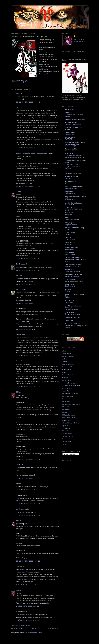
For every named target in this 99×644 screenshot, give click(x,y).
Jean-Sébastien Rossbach (71, 386)
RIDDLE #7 (69, 298)
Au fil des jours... (70, 193)
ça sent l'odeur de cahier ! (73, 315)
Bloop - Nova (70, 284)
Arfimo (65, 359)
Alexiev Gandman (68, 356)
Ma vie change (70, 303)
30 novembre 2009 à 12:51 (28, 504)
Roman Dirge (67, 420)
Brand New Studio (69, 367)
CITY (67, 183)
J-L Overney (69, 109)
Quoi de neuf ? (70, 313)
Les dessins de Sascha (73, 203)
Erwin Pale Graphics (72, 318)
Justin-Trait (66, 391)
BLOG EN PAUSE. (71, 200)
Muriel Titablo (70, 233)
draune (19, 566)
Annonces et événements (73, 124)
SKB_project (69, 223)
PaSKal (65, 412)
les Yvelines (69, 215)
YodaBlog (66, 444)
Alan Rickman (69, 249)
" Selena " (68, 230)
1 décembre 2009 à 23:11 (28, 606)
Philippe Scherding (69, 415)
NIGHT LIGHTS (70, 255)
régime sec (68, 245)
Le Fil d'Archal (70, 137)
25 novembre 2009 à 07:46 (28, 102)
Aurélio (65, 362)
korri (18, 93)
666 (17, 191)
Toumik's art (69, 301)
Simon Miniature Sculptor (71, 423)
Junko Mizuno (67, 388)
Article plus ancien (53, 628)
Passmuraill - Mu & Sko (73, 274)
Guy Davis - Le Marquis (70, 383)
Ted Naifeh (66, 428)
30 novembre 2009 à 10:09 (28, 490)
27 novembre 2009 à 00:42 (28, 259)
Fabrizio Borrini (68, 375)
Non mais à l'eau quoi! (72, 276)
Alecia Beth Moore (71, 205)
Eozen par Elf (70, 243)
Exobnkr (68, 238)
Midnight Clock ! (71, 122)
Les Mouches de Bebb (73, 258)
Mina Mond (66, 410)
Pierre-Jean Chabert (69, 418)
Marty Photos (70, 253)
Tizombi (65, 431)
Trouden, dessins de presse (75, 119)
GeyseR (65, 378)
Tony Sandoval (67, 434)
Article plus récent (17, 628)
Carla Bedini (67, 370)
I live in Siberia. (70, 279)
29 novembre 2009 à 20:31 (28, 459)
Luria (64, 399)
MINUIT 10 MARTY (72, 176)
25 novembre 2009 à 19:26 (28, 186)
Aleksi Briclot (67, 354)
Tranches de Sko (71, 149)
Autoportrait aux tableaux (73, 173)
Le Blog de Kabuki (72, 208)
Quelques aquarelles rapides (74, 210)
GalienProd (69, 112)
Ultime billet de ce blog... (73, 266)
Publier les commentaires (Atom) (31, 633)
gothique (22, 82)
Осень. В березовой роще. (74, 281)
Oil (66, 171)
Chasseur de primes (71, 310)
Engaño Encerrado (71, 188)
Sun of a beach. (70, 151)
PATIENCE (68, 178)
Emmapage (69, 191)
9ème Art (68, 289)
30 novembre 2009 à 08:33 (28, 478)
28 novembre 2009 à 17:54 (28, 356)
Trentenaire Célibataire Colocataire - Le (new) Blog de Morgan (76, 326)
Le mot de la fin (70, 240)
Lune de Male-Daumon (73, 264)
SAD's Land (69, 218)
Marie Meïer (66, 402)
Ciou (64, 372)
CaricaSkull (69, 321)
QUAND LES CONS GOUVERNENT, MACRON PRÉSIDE (74, 166)
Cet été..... (68, 235)
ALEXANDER (69, 134)
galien (18, 465)
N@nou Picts (70, 269)
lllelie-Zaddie (70, 213)
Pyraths (67, 291)
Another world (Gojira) (72, 146)
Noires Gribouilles (71, 248)
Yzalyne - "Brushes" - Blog (75, 228)
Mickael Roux (67, 407)
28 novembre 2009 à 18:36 (28, 387)
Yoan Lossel (67, 442)
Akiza (64, 351)
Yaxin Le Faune (68, 439)
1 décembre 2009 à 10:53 (28, 585)
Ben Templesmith (68, 364)
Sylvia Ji (65, 426)
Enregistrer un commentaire (20, 625)
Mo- (17, 276)
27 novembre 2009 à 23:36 (28, 329)
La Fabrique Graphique (70, 394)
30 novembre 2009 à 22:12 (28, 561)
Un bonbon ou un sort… (73, 220)
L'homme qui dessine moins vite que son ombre (32, 153)
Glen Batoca (67, 380)
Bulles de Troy (70, 154)
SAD (18, 107)
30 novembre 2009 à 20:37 (28, 515)
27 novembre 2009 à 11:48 (28, 270)
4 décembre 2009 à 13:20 (28, 620)
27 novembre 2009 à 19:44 (28, 303)
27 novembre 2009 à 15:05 (28, 284)
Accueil (35, 628)
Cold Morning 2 (70, 286)
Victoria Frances (68, 436)
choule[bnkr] (20, 509)
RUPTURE (68, 139)
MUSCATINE (21, 290)
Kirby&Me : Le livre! (71, 225)
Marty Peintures (71, 181)
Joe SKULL (20, 264)
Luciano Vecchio (68, 396)
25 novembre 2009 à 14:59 (28, 148)
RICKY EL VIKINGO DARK (74, 186)
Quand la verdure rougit (73, 271)
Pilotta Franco (70, 132)
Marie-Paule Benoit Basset (71, 404)
